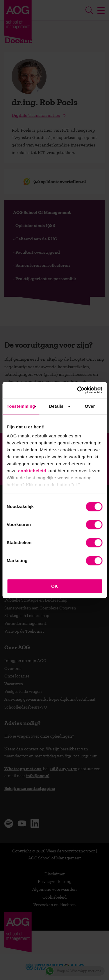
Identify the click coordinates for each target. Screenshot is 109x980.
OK (54, 586)
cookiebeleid (32, 471)
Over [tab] (90, 406)
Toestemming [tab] (21, 406)
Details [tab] (56, 406)
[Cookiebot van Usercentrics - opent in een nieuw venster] (78, 390)
